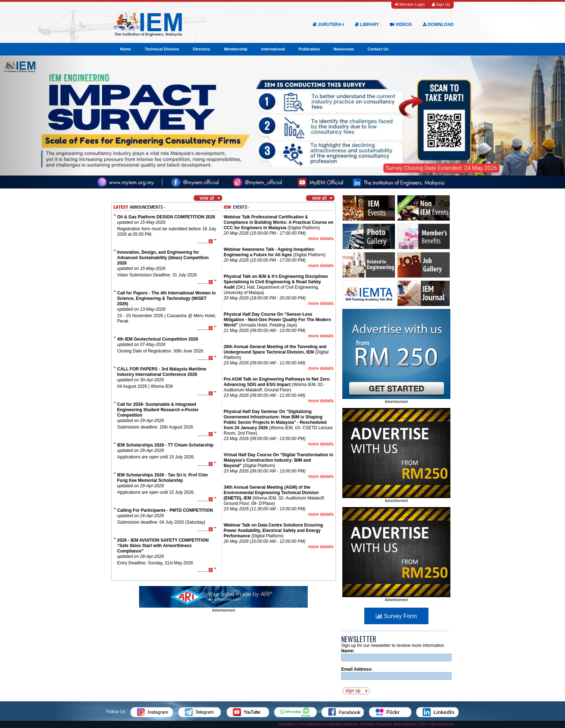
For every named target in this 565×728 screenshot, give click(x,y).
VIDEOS (401, 25)
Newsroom (344, 49)
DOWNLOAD (438, 25)
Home (126, 49)
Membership (236, 49)
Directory (201, 49)
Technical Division (162, 49)
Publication (309, 49)
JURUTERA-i (328, 25)
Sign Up (441, 4)
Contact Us (378, 49)
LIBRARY (367, 25)
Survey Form (396, 616)
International (273, 49)
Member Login (410, 4)
